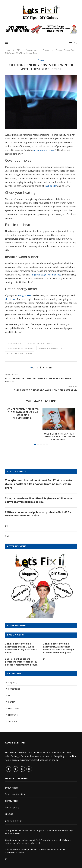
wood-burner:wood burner (20, 353)
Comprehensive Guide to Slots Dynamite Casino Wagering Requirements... (23, 413)
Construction (14, 689)
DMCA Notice (12, 788)
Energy (46, 50)
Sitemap (9, 814)
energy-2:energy (14, 343)
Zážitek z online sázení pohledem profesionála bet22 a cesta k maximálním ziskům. (38, 514)
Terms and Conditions (16, 794)
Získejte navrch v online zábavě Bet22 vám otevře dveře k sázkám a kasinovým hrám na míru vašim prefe (39, 484)
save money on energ (43, 150)
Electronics (13, 715)
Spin (8, 536)
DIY (18, 50)
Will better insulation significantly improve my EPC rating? (59, 437)
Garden (12, 702)
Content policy (12, 807)
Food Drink (13, 708)
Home (8, 50)
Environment (31, 50)
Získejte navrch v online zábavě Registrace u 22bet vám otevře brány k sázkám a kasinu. (39, 500)
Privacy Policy (12, 801)
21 (6, 526)
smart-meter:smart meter (50, 348)
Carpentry (13, 682)
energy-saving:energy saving (20, 348)
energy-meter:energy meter (40, 343)
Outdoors (13, 721)
